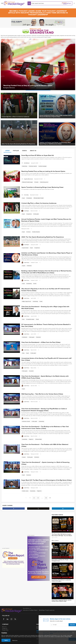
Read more (15, 641)
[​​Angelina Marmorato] (27, 179)
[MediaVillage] (14, 3)
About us (33, 151)
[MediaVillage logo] (12, 610)
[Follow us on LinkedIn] (8, 619)
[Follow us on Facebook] (4, 619)
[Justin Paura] (25, 263)
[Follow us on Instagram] (11, 619)
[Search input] (40, 3)
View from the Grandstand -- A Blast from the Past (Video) (41, 342)
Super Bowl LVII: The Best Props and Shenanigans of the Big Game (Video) (46, 480)
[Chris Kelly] (25, 195)
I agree (6, 640)
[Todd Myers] (25, 211)
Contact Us (5, 628)
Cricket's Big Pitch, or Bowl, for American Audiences (39, 203)
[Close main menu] (73, 633)
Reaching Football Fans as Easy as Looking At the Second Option (28, 86)
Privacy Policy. (68, 637)
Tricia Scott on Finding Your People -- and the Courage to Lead (62, 560)
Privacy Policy (5, 630)
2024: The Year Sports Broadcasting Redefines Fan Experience (43, 237)
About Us (4, 627)
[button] (74, 3)
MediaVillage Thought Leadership (47, 610)
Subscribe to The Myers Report (30, 610)
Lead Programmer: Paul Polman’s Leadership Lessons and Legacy (61, 581)
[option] (38, 65)
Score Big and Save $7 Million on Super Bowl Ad (38, 155)
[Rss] (15, 619)
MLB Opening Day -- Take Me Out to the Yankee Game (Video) (42, 394)
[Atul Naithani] (25, 163)
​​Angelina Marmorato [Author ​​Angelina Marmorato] (10, 88)
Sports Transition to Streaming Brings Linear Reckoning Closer (42, 187)
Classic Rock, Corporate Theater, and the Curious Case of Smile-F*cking (62, 601)
